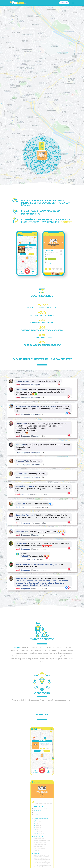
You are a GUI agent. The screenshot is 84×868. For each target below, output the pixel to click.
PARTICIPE (64, 3)
